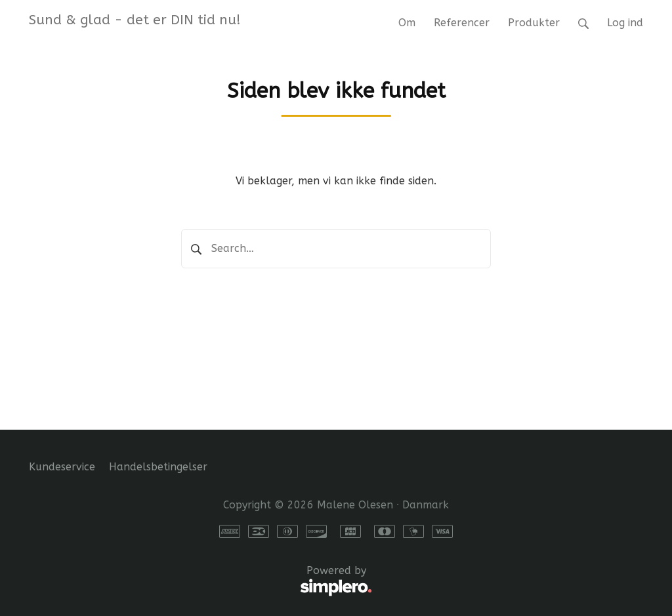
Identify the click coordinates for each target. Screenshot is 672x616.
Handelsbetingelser (158, 467)
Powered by (200, 581)
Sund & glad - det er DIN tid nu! (135, 20)
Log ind (625, 23)
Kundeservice (62, 467)
